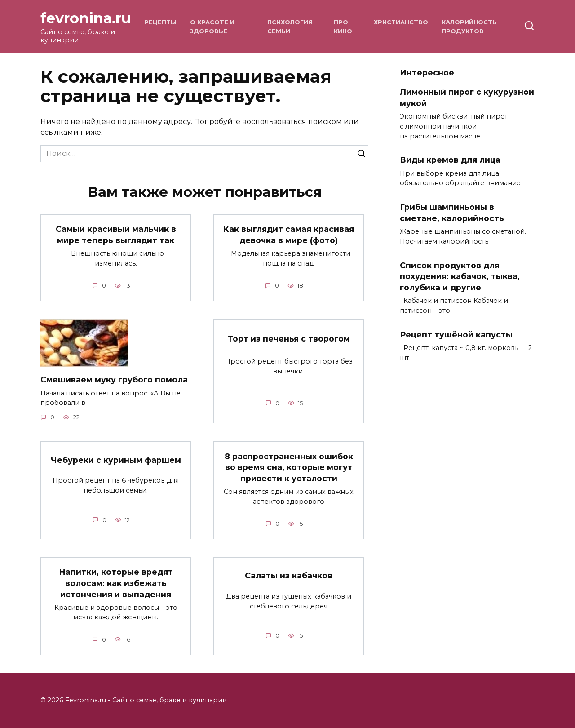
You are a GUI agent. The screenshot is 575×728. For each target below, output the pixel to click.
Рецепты (160, 22)
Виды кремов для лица (450, 160)
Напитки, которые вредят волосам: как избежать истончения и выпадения (116, 583)
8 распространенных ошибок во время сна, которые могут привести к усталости (289, 467)
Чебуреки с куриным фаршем (116, 460)
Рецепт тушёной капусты (456, 335)
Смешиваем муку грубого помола (114, 380)
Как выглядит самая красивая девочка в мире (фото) (289, 235)
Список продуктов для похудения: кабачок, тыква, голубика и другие (460, 276)
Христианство (401, 22)
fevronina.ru (86, 18)
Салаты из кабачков (289, 576)
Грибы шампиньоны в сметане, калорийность (452, 213)
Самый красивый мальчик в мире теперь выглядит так (116, 235)
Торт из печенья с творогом (289, 339)
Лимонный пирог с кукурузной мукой (467, 98)
